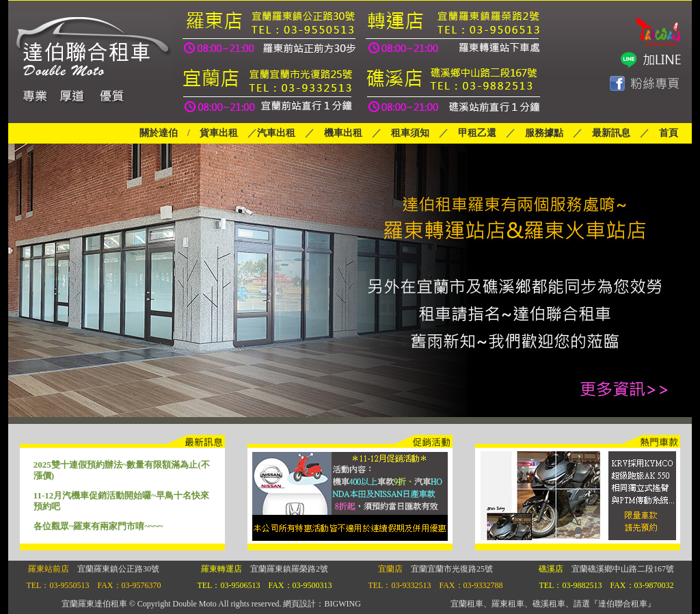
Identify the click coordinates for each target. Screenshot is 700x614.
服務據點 (539, 133)
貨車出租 (219, 133)
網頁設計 (299, 604)
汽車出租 (276, 133)
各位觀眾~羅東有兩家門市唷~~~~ (98, 526)
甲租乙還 (477, 133)
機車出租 (343, 133)
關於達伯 (159, 133)
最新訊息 (611, 133)
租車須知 (410, 133)
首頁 (669, 133)
